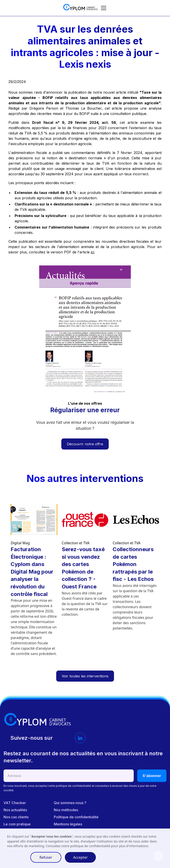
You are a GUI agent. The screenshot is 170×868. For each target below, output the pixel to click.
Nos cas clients (16, 817)
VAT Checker (15, 803)
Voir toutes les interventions (85, 676)
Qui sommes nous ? (70, 803)
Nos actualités (15, 810)
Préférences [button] (17, 857)
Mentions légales (68, 824)
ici (92, 252)
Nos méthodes (66, 810)
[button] (103, 8)
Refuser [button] (46, 857)
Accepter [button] (80, 857)
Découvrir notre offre (85, 444)
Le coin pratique (17, 824)
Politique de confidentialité (76, 817)
